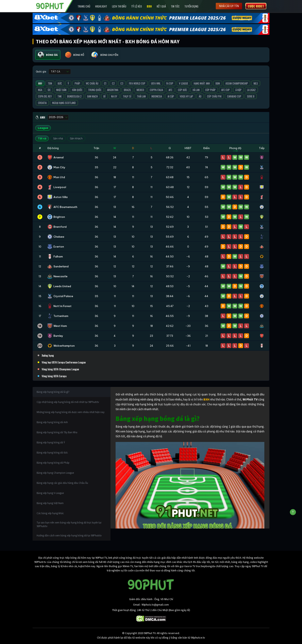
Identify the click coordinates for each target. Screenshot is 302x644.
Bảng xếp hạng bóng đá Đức (52, 453)
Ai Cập (171, 96)
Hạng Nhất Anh (202, 83)
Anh (40, 83)
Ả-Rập (238, 90)
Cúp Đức (182, 90)
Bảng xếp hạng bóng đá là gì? (53, 392)
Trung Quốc (95, 90)
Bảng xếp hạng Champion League (55, 473)
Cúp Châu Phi (214, 96)
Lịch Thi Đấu (119, 6)
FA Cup (170, 83)
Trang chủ (84, 6)
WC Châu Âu (92, 83)
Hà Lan (196, 90)
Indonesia (157, 96)
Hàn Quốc (77, 90)
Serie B (251, 96)
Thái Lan (141, 96)
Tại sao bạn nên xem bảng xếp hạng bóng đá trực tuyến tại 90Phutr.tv (69, 524)
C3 (122, 83)
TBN (50, 83)
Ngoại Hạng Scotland (64, 103)
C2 (113, 83)
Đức (60, 83)
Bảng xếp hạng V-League (50, 493)
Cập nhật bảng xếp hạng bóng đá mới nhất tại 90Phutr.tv (68, 402)
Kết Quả (161, 6)
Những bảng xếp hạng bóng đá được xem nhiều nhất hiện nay (71, 412)
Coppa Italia (156, 90)
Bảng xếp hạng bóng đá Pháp (53, 463)
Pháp (77, 83)
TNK (60, 96)
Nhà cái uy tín (229, 6)
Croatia (42, 103)
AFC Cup (225, 90)
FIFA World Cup (137, 83)
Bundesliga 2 (74, 96)
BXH (149, 6)
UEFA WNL (156, 83)
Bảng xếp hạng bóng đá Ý (51, 442)
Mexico (140, 90)
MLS (256, 83)
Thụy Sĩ (127, 96)
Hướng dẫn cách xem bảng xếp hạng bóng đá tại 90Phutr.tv (69, 535)
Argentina (113, 90)
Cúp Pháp (210, 90)
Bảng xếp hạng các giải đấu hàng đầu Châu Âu (62, 483)
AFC (170, 90)
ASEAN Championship (237, 83)
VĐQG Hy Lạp (186, 96)
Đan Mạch (93, 96)
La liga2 (251, 90)
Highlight (101, 6)
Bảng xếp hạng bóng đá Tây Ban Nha (57, 432)
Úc (49, 90)
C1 (105, 83)
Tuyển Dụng (191, 6)
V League (183, 83)
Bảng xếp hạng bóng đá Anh (52, 422)
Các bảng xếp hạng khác (50, 513)
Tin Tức (175, 6)
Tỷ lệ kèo (137, 6)
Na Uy (114, 96)
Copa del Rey (45, 96)
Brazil (127, 90)
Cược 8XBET (256, 6)
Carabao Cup (234, 96)
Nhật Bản (61, 90)
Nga (40, 90)
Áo (200, 96)
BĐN (218, 83)
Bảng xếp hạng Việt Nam (50, 503)
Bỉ (104, 96)
